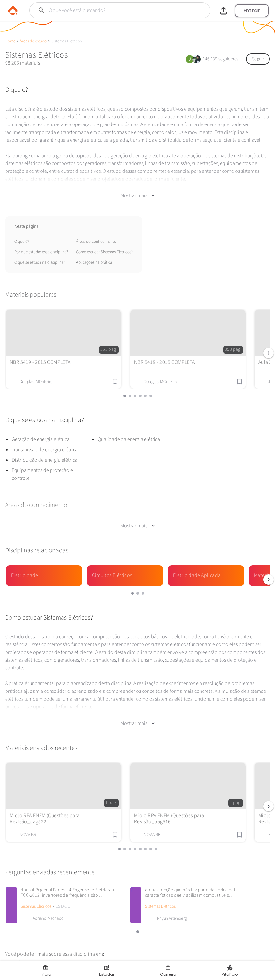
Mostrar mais (137, 190)
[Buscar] (112, 10)
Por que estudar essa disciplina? (41, 246)
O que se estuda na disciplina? (40, 257)
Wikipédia (18, 946)
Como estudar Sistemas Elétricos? (104, 246)
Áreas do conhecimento (96, 236)
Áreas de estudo (33, 41)
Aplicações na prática (94, 257)
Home (10, 41)
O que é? (22, 236)
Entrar (252, 11)
